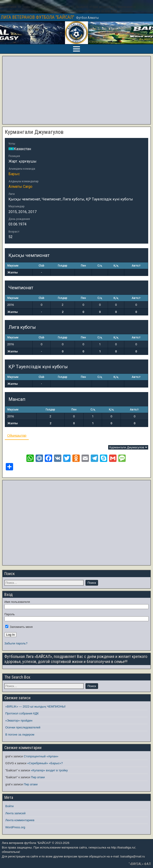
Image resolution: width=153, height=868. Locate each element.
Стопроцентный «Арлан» (41, 756)
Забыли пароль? (16, 643)
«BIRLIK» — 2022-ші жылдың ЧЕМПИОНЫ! (35, 706)
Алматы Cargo (20, 187)
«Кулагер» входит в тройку (49, 770)
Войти (9, 806)
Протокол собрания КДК (22, 713)
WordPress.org (15, 827)
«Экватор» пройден (19, 721)
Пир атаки (38, 777)
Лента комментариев (20, 820)
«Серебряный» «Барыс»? (45, 763)
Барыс (14, 174)
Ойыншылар (17, 435)
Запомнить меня (19, 627)
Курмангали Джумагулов (34, 132)
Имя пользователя (17, 602)
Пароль (10, 614)
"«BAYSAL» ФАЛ (140, 864)
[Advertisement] (76, 90)
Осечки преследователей (23, 727)
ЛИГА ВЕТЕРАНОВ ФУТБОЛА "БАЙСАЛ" (38, 17)
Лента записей (15, 813)
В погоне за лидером (20, 735)
